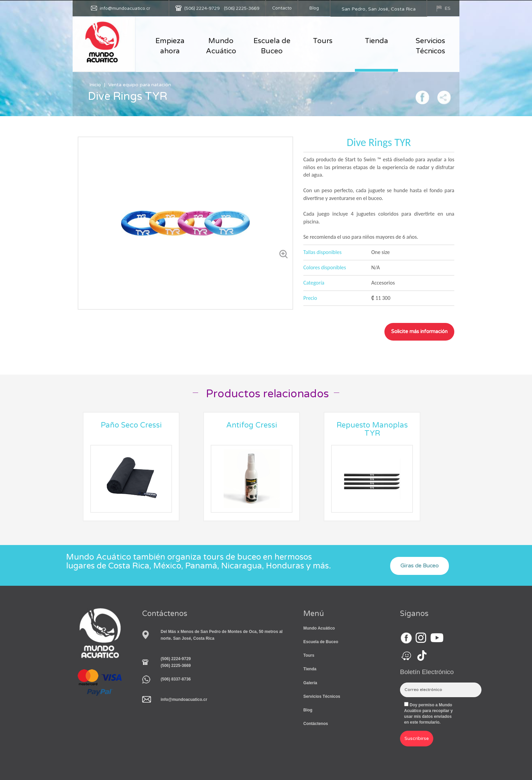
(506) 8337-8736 (176, 679)
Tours (323, 41)
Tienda (376, 41)
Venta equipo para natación (140, 85)
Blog (314, 8)
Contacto (282, 8)
